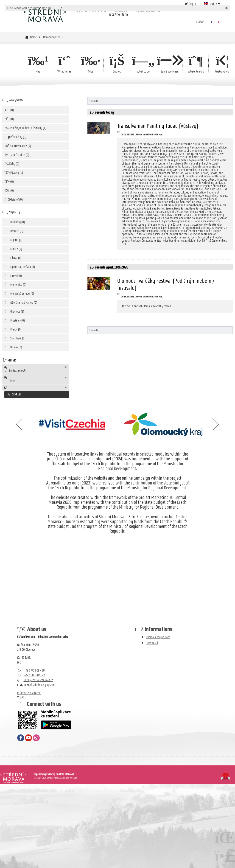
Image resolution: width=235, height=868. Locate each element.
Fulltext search (15, 369)
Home (45, 14)
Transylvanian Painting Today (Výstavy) (158, 126)
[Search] (227, 8)
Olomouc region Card (158, 637)
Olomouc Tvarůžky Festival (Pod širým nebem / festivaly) (166, 284)
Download (152, 642)
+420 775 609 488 (31, 670)
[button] (190, 4)
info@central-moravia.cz (35, 679)
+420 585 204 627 (31, 675)
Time (9, 379)
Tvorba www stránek (225, 776)
